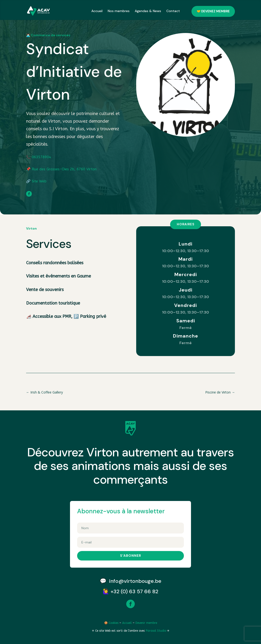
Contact (173, 11)
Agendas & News (148, 11)
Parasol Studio (156, 631)
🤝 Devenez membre (213, 11)
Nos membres (119, 11)
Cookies (114, 623)
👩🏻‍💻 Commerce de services (48, 35)
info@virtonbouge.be (135, 581)
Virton (31, 228)
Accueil (97, 11)
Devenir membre (146, 623)
